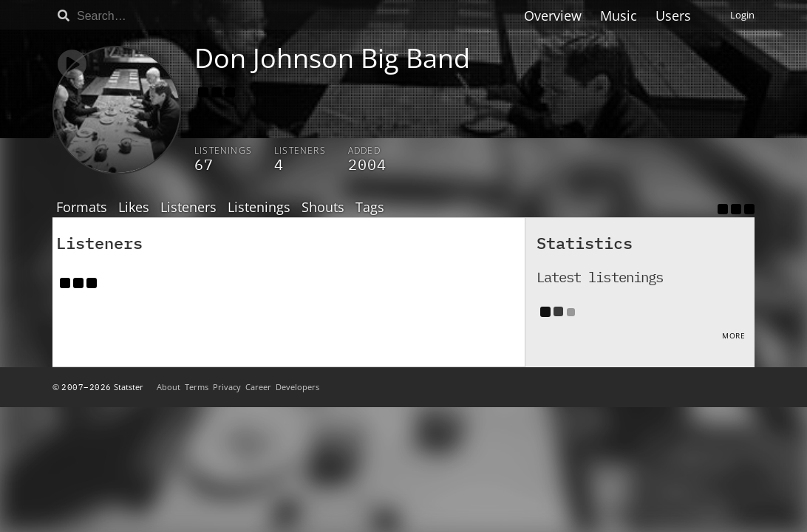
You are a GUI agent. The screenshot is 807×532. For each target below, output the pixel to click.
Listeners (188, 208)
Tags (370, 208)
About (168, 387)
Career (258, 387)
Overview (553, 16)
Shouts (323, 208)
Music (619, 16)
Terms (197, 387)
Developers (297, 387)
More (733, 335)
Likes (134, 208)
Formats (82, 208)
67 (204, 164)
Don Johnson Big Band (332, 58)
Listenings (259, 208)
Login (742, 15)
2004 (367, 164)
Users (673, 16)
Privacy (227, 387)
